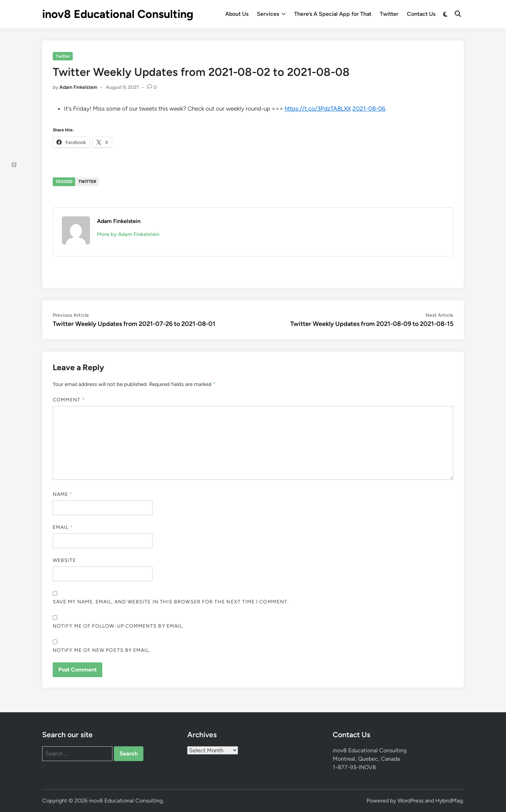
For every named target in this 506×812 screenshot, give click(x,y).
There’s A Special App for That (333, 14)
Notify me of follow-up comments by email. (118, 626)
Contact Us (421, 14)
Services (271, 14)
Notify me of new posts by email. (102, 650)
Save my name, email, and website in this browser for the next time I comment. (171, 602)
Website (64, 560)
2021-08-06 (369, 109)
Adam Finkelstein (78, 87)
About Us (237, 14)
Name (63, 494)
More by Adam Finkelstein (128, 234)
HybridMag (449, 801)
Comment (69, 400)
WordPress (410, 801)
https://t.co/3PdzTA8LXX (318, 109)
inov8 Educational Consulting (118, 14)
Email (63, 527)
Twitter (389, 14)
